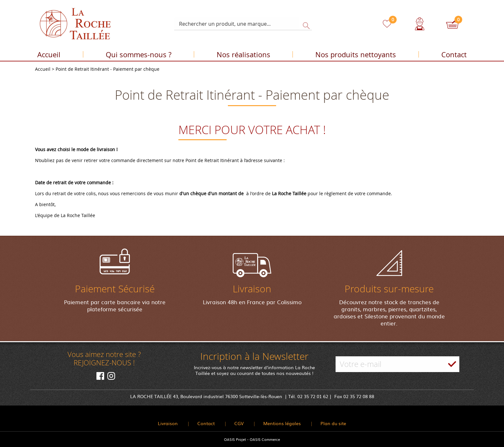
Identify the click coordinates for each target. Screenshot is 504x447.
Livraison (168, 423)
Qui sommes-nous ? (139, 55)
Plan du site (333, 423)
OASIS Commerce (265, 439)
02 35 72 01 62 (313, 396)
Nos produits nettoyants (356, 55)
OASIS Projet (235, 439)
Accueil (49, 55)
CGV (239, 423)
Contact (454, 55)
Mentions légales (282, 423)
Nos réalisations (243, 55)
